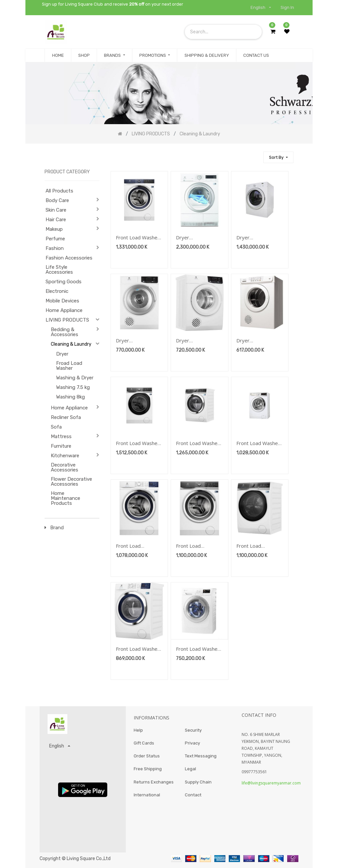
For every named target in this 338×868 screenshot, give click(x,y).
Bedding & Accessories (65, 332)
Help (138, 730)
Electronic (57, 291)
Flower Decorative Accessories (71, 482)
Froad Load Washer (69, 366)
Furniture (61, 446)
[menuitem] (58, 55)
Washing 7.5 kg (73, 387)
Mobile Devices (62, 301)
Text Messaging (201, 756)
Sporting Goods (64, 282)
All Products (59, 191)
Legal (190, 769)
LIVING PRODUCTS (67, 320)
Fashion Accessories (69, 258)
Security (193, 730)
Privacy (192, 743)
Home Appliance (64, 310)
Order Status (147, 756)
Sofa (56, 427)
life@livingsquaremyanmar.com (271, 783)
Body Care (57, 200)
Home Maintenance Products (66, 498)
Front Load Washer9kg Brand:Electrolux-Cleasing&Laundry (136, 546)
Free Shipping (148, 769)
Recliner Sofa (66, 417)
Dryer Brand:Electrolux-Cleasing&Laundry (196, 238)
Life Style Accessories (59, 270)
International (147, 796)
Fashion (55, 248)
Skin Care (56, 210)
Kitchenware (65, 456)
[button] (278, 157)
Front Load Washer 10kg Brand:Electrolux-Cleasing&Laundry (138, 238)
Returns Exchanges (154, 782)
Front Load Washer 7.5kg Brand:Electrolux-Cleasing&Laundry (198, 649)
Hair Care (56, 220)
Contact (193, 796)
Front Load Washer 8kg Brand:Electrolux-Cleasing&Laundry (138, 649)
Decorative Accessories (65, 467)
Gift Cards (144, 743)
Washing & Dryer (75, 378)
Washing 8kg (70, 397)
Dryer (62, 354)
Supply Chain (198, 782)
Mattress (61, 436)
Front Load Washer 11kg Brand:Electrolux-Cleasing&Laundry (138, 444)
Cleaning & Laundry (71, 344)
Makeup (54, 229)
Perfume (55, 239)
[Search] (255, 154)
